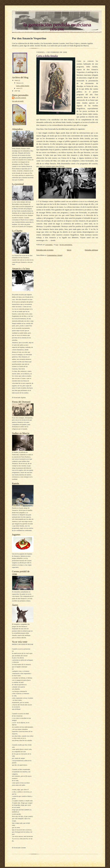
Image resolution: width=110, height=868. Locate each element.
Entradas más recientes (45, 250)
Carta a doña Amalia (23, 86)
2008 (16, 80)
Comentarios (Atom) (55, 255)
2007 (16, 91)
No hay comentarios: (66, 245)
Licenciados (20, 98)
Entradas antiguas (91, 250)
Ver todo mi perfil (18, 101)
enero (18, 88)
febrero (19, 83)
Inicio (69, 250)
